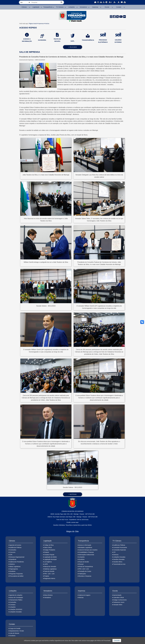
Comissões (13, 550)
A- (115, 2)
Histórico (12, 564)
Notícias (81, 598)
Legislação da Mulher (50, 557)
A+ (110, 2)
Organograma (14, 569)
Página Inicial (33, 24)
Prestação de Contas (85, 571)
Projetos (47, 576)
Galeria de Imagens (85, 595)
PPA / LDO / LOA (84, 569)
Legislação (36, 7)
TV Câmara (60, 7)
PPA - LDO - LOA (49, 574)
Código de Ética (49, 545)
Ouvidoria (12, 571)
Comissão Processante (120, 547)
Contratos (13, 605)
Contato (119, 7)
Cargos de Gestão (15, 628)
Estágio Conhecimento (120, 600)
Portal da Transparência (86, 567)
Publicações (82, 574)
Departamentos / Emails (17, 631)
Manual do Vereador (50, 567)
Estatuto (47, 552)
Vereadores (83, 7)
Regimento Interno (50, 578)
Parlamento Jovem (119, 602)
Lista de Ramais (14, 633)
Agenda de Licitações (16, 595)
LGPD (46, 564)
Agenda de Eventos (15, 545)
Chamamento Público (16, 600)
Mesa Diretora (48, 595)
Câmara (24, 7)
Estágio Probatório (50, 550)
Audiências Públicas (15, 547)
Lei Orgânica (48, 562)
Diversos (116, 555)
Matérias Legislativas (50, 569)
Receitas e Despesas (85, 576)
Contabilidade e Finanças (86, 552)
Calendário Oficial (119, 598)
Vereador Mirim (118, 605)
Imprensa (95, 7)
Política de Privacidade (104, 641)
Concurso (12, 552)
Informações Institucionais (86, 555)
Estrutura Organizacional (17, 557)
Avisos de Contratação (16, 598)
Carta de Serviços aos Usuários (88, 550)
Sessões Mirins (118, 562)
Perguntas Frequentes (16, 574)
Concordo (117, 640)
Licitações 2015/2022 (16, 609)
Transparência (48, 7)
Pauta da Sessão (49, 571)
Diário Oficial (48, 547)
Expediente (13, 559)
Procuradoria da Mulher (17, 576)
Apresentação (117, 595)
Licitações (72, 7)
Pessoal (81, 564)
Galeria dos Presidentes (17, 562)
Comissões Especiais (120, 550)
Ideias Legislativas (15, 567)
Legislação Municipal (50, 559)
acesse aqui (75, 522)
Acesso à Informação (85, 545)
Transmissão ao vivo (119, 564)
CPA (11, 555)
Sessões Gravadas (119, 559)
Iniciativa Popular (49, 555)
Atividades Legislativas (85, 547)
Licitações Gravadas (119, 557)
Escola (107, 7)
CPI (114, 552)
